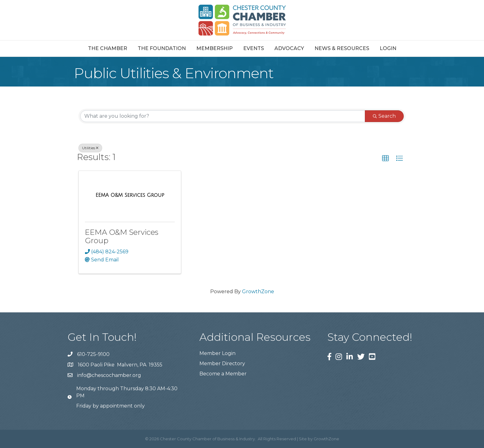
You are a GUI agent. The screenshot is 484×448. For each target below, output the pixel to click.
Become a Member (223, 374)
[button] (386, 158)
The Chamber (108, 48)
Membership (215, 48)
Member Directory (222, 363)
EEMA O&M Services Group (122, 236)
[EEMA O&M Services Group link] (130, 195)
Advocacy (289, 48)
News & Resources (342, 48)
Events (254, 48)
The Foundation (162, 48)
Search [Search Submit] (384, 116)
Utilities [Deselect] (90, 148)
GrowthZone (258, 292)
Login (388, 48)
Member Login (217, 353)
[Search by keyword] (223, 116)
